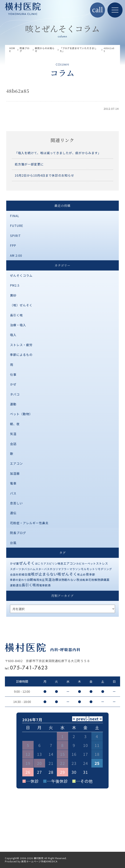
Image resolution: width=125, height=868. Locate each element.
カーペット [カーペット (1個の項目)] (89, 563)
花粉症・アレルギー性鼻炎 (29, 523)
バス (13, 493)
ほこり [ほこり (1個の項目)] (39, 563)
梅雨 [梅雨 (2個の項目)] (36, 580)
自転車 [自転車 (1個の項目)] (84, 580)
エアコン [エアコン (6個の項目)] (70, 563)
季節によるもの (21, 355)
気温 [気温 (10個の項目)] (48, 579)
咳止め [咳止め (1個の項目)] (81, 574)
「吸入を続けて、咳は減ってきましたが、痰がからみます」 (58, 153)
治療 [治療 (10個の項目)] (55, 579)
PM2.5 (15, 285)
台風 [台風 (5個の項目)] (28, 574)
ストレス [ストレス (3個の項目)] (102, 563)
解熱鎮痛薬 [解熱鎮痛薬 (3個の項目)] (102, 580)
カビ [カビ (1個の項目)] (79, 563)
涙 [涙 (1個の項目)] (60, 580)
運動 (13, 404)
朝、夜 (15, 424)
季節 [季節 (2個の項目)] (92, 574)
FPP (13, 245)
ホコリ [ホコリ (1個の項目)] (54, 569)
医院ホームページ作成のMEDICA (39, 861)
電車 (13, 483)
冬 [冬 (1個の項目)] (17, 574)
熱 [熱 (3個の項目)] (63, 580)
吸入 (13, 335)
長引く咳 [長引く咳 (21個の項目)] (29, 585)
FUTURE (17, 226)
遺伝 (13, 513)
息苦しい (16, 503)
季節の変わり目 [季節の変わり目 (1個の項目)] (20, 580)
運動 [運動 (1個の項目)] (13, 585)
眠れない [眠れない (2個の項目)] (70, 580)
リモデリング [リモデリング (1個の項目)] (103, 569)
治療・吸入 (18, 325)
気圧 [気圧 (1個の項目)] (42, 580)
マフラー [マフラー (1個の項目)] (64, 569)
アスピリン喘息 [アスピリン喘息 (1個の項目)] (53, 563)
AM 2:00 (16, 255)
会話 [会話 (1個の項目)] (13, 574)
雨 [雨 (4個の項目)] (38, 585)
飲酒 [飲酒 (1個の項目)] (48, 585)
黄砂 (13, 295)
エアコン (16, 463)
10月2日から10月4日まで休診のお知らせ (44, 175)
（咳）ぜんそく (21, 305)
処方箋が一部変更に (29, 164)
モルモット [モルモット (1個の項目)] (88, 569)
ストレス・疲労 (21, 345)
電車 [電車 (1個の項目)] (42, 585)
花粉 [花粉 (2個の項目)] (91, 580)
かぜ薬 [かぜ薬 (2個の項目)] (15, 563)
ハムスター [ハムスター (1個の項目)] (37, 569)
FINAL (15, 216)
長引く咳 (16, 315)
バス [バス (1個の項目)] (47, 569)
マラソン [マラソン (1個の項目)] (75, 569)
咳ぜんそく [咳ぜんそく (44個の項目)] (67, 574)
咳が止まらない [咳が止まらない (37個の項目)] (44, 574)
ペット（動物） (21, 414)
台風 (13, 543)
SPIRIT (15, 236)
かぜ (13, 384)
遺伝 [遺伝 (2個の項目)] (19, 585)
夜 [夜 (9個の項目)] (87, 574)
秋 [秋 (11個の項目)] (78, 579)
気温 (13, 434)
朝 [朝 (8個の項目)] (32, 580)
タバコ (15, 394)
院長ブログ (18, 533)
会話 (13, 444)
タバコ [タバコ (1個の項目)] (26, 569)
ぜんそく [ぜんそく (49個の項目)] (27, 563)
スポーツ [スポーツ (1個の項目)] (16, 569)
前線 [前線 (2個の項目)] (22, 574)
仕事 (13, 374)
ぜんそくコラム (21, 275)
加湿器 (15, 473)
